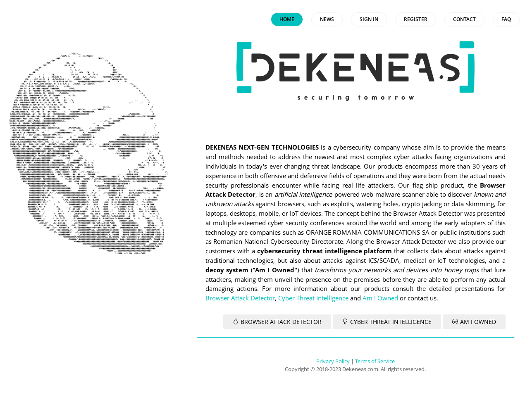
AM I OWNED (474, 322)
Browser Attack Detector (240, 298)
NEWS (327, 19)
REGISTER (416, 19)
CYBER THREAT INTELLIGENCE (387, 322)
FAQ (506, 19)
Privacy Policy (333, 361)
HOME (287, 19)
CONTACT (464, 19)
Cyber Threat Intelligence (313, 298)
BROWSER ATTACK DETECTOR (277, 322)
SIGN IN (369, 19)
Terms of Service (375, 361)
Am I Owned (380, 298)
